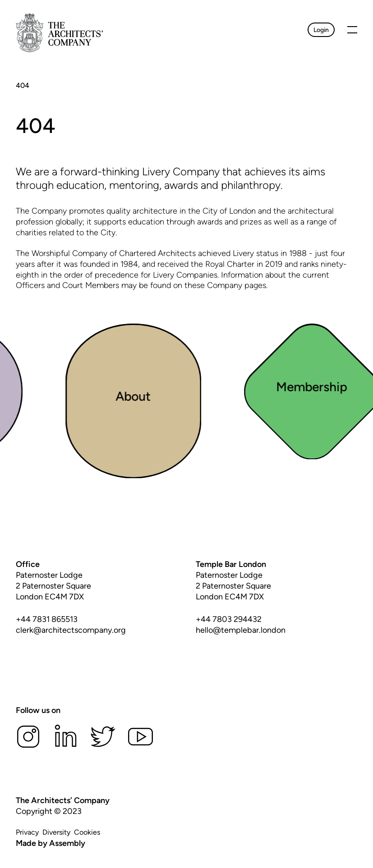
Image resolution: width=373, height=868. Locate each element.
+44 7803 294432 (229, 619)
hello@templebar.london (241, 630)
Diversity (56, 832)
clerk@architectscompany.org (71, 630)
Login (321, 30)
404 (23, 85)
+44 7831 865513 (47, 619)
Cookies (87, 832)
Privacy (27, 832)
